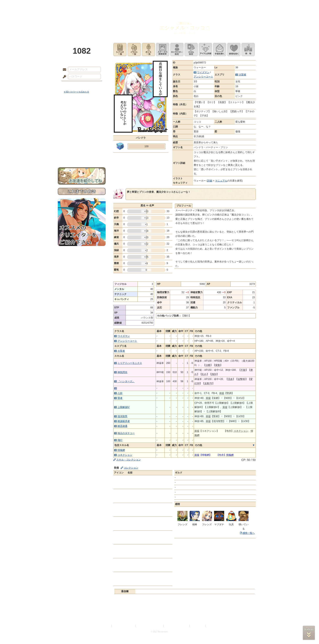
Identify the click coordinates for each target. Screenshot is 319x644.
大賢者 (243, 75)
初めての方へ (82, 147)
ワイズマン (203, 72)
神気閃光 (122, 372)
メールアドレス (63, 70)
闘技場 (246, 5)
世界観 (82, 111)
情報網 (121, 450)
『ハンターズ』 (126, 381)
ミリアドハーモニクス (130, 363)
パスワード (63, 77)
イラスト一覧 (134, 49)
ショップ (217, 5)
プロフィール (184, 206)
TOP (73, 5)
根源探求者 (124, 421)
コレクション (131, 468)
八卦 (120, 393)
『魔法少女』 (185, 23)
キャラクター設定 (177, 49)
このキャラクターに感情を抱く (234, 49)
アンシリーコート (203, 77)
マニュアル (221, 181)
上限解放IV (124, 407)
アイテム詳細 (205, 49)
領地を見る (248, 49)
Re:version (212, 626)
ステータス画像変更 (163, 49)
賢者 (120, 398)
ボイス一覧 (148, 49)
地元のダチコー (126, 433)
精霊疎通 (122, 426)
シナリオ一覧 (120, 49)
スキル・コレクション (129, 460)
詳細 (210, 181)
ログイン (72, 85)
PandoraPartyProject (82, 22)
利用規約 (106, 626)
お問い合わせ (82, 155)
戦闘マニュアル (82, 141)
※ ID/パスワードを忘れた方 (76, 92)
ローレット (131, 5)
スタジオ (188, 5)
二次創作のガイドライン (177, 626)
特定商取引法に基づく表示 (150, 626)
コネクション (125, 455)
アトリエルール (82, 136)
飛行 (120, 440)
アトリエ (159, 5)
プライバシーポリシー (124, 626)
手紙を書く (220, 49)
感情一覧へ (249, 533)
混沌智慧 (122, 416)
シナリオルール (82, 131)
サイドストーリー (82, 118)
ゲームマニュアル (82, 125)
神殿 (102, 5)
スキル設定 (191, 49)
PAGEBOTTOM (309, 633)
